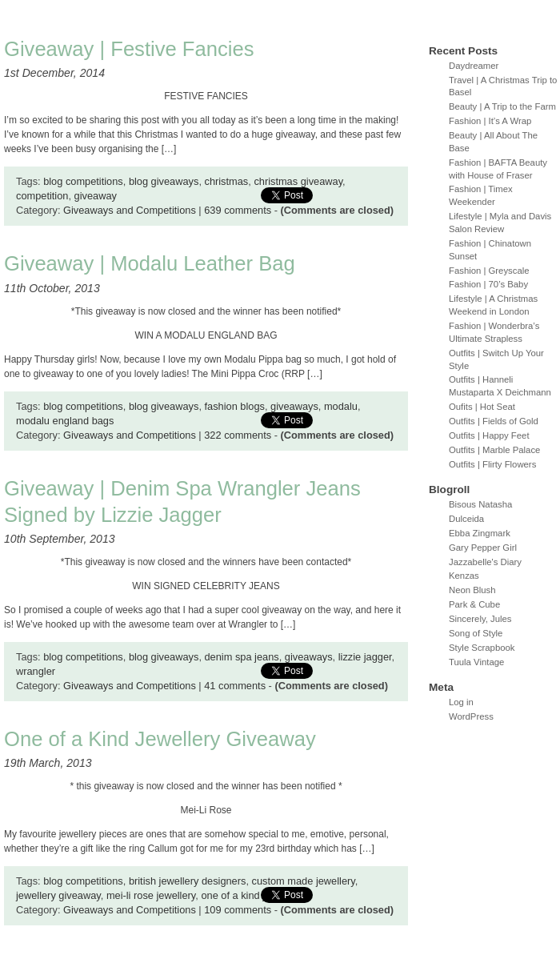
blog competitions (83, 181)
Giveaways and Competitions (130, 210)
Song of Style (476, 633)
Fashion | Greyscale (489, 271)
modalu (341, 406)
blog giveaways (164, 181)
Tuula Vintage (476, 662)
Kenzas (464, 576)
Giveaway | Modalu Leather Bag (150, 263)
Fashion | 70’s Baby (488, 284)
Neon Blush (472, 590)
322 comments (238, 435)
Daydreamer (474, 66)
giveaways (294, 406)
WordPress (471, 716)
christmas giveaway (298, 181)
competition (42, 196)
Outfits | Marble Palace (494, 450)
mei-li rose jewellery (151, 895)
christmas (227, 181)
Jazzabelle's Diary (485, 562)
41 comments (235, 686)
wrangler (36, 671)
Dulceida (466, 519)
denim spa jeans (242, 657)
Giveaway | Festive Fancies (129, 49)
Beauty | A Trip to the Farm (502, 106)
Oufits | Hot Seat (482, 407)
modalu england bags (65, 421)
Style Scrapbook (482, 648)
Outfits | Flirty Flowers (492, 464)
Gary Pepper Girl (483, 548)
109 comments (238, 910)
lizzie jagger (365, 657)
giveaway (96, 196)
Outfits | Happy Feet (489, 435)
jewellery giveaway (58, 895)
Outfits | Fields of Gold (494, 421)
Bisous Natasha (480, 504)
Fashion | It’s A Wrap (490, 121)
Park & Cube (474, 604)
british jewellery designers (188, 881)
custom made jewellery (304, 881)
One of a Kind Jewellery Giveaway (160, 739)
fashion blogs (235, 406)
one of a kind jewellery (252, 895)
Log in (461, 702)
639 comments (238, 210)
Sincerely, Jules (480, 619)
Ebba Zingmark (480, 533)
